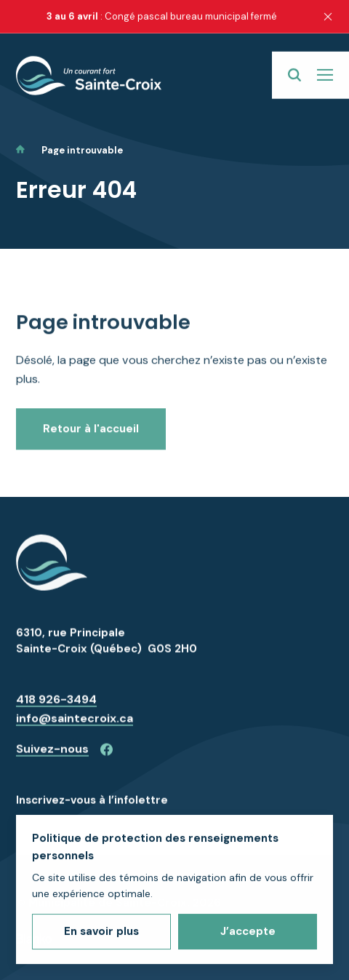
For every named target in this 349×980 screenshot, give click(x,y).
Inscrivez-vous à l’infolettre (92, 809)
